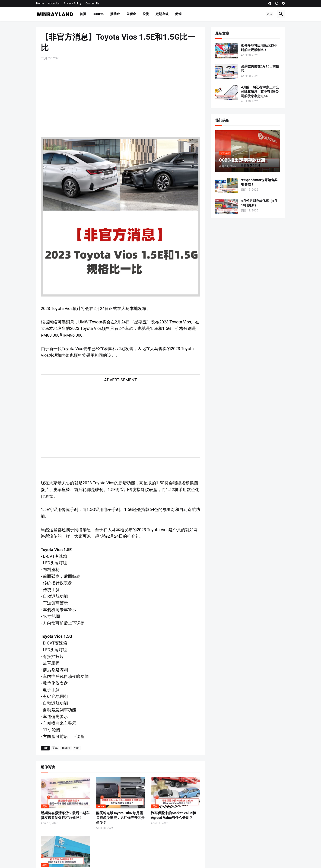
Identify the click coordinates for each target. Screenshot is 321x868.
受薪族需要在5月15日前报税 (260, 69)
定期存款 (162, 14)
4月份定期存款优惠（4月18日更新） (259, 203)
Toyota (66, 748)
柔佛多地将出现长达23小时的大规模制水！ (259, 48)
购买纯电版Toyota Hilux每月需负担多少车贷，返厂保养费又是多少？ (120, 818)
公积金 (131, 14)
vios (77, 748)
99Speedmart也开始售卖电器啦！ (259, 182)
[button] (270, 14)
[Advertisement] (121, 99)
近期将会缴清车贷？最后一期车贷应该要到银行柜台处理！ (65, 815)
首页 (83, 14)
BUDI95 (98, 14)
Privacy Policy (73, 3)
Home (40, 3)
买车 (55, 748)
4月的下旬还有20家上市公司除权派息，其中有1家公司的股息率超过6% (260, 92)
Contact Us (92, 3)
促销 (178, 14)
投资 (146, 14)
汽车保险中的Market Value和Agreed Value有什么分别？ (173, 815)
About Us (54, 3)
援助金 (115, 14)
